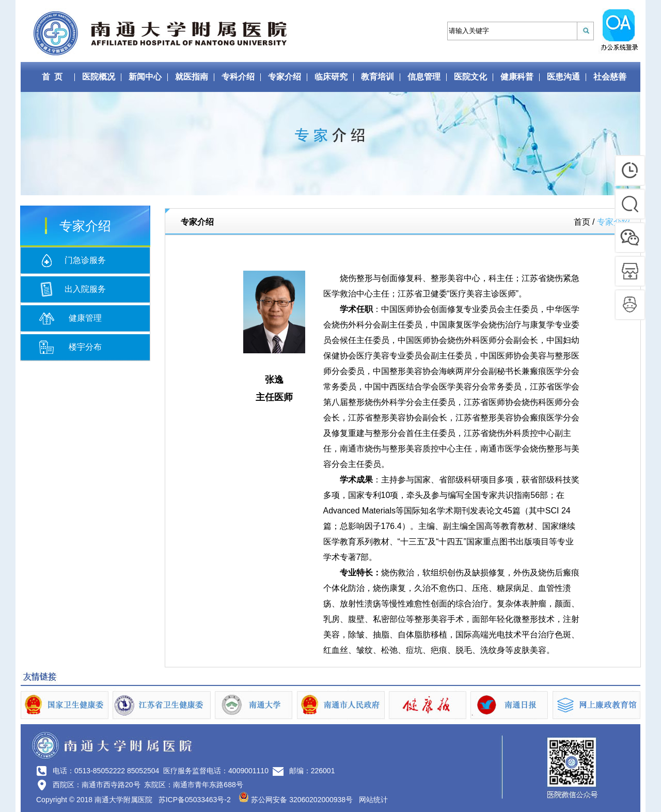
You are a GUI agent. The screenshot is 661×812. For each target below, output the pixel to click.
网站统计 (373, 800)
